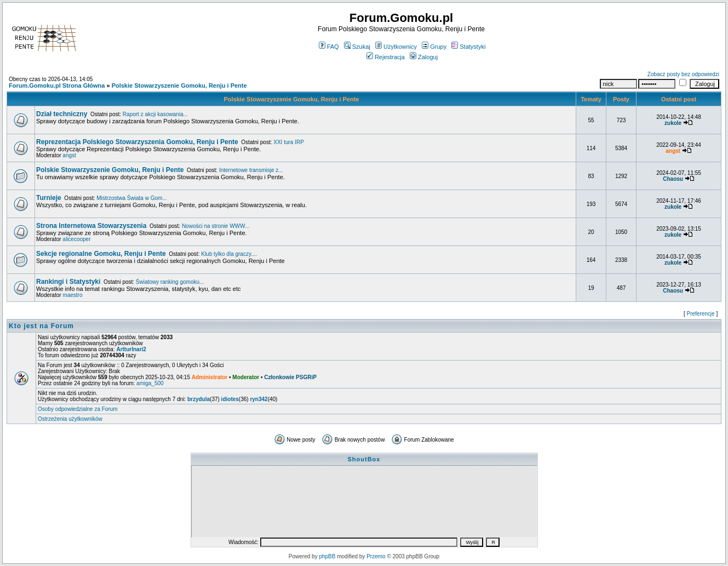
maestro (72, 295)
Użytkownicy (396, 47)
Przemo (376, 556)
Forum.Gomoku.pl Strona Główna (57, 85)
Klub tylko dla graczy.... (229, 254)
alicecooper (76, 239)
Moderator (246, 377)
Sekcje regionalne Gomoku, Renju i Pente (101, 254)
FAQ (329, 47)
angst (69, 155)
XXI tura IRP (289, 142)
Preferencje (701, 314)
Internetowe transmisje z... (251, 170)
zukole (673, 123)
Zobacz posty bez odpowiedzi (683, 74)
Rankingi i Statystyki (68, 282)
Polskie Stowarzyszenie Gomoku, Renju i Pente (179, 85)
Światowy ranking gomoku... (170, 282)
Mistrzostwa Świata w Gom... (131, 198)
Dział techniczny (62, 114)
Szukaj (357, 47)
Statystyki (468, 47)
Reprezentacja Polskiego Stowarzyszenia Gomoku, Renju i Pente (137, 142)
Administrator (210, 377)
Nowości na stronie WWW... (216, 226)
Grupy (434, 47)
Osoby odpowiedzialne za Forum (78, 409)
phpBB (327, 556)
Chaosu (673, 179)
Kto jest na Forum (41, 326)
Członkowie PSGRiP (290, 377)
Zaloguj (424, 57)
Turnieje (49, 198)
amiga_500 (150, 383)
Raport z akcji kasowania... (155, 114)
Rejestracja (386, 57)
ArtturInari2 (131, 349)
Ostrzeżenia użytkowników (70, 419)
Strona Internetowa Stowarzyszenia (91, 226)
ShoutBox (364, 459)
